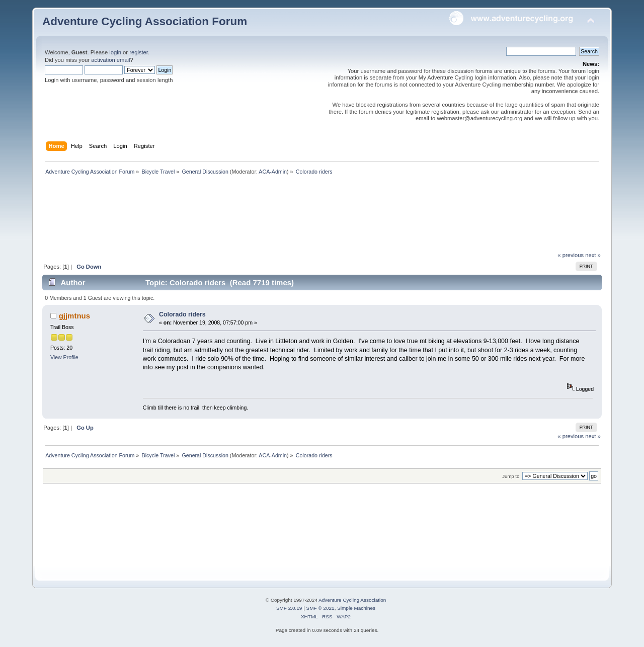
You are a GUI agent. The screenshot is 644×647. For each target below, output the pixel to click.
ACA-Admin (273, 172)
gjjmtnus (74, 316)
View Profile (64, 357)
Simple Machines (356, 608)
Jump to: (511, 476)
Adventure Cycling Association (352, 600)
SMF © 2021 (320, 608)
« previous (571, 255)
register (139, 52)
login (115, 52)
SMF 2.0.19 (289, 608)
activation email (110, 60)
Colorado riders (182, 314)
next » (593, 255)
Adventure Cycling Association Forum (145, 21)
